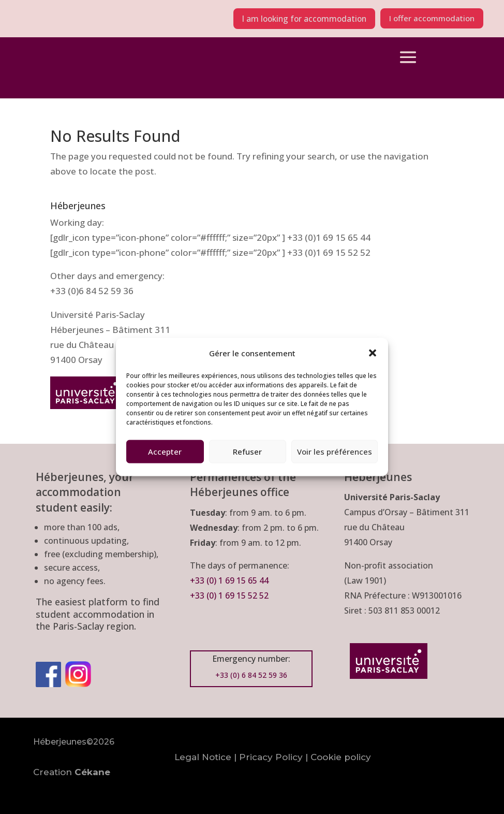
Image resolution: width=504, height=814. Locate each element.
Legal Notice (203, 757)
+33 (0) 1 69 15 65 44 (230, 580)
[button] (373, 353)
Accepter (165, 452)
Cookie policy (341, 757)
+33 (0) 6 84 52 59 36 (251, 675)
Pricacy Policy (271, 757)
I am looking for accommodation (295, 19)
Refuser (247, 452)
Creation (72, 772)
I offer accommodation (429, 19)
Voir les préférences (335, 452)
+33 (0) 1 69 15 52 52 (229, 595)
